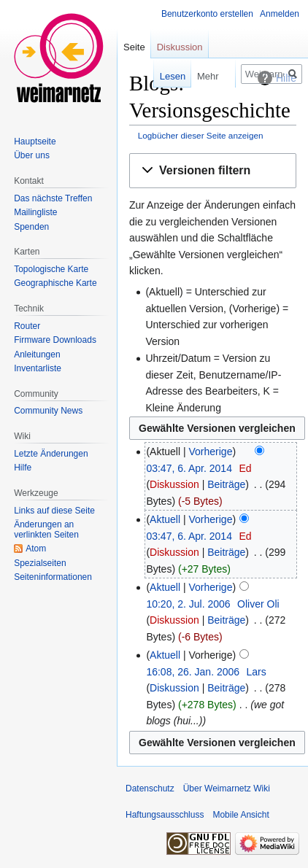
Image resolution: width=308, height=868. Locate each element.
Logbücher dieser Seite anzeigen (201, 135)
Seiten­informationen (53, 577)
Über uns (32, 155)
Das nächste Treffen (53, 198)
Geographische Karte (55, 283)
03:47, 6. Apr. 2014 (189, 468)
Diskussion (174, 484)
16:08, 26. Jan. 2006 (193, 672)
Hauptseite (35, 142)
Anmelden (280, 14)
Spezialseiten (40, 563)
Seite (134, 47)
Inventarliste (38, 368)
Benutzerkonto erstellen (207, 14)
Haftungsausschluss (165, 815)
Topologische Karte (51, 269)
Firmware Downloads (55, 340)
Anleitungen (37, 354)
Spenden (31, 227)
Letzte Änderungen (51, 454)
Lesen (162, 76)
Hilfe (23, 468)
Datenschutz (150, 788)
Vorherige (211, 452)
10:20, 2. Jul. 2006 (188, 604)
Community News (48, 411)
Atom (36, 549)
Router (27, 326)
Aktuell (165, 519)
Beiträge (226, 484)
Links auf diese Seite (54, 511)
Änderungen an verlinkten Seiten (46, 530)
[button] (213, 171)
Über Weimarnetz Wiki (227, 788)
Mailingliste (35, 212)
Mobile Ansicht (240, 815)
